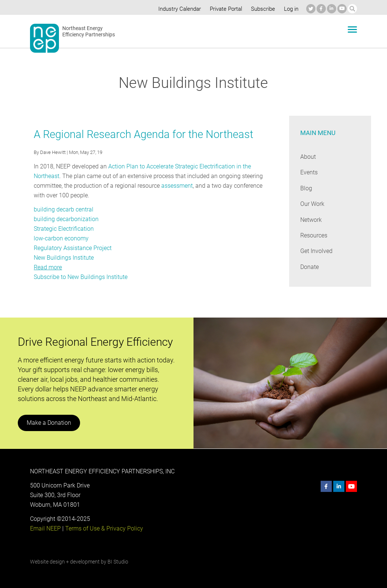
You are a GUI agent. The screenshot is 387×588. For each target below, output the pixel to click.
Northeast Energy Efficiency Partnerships (89, 32)
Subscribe (262, 9)
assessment (177, 186)
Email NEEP (45, 528)
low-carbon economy (61, 238)
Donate (310, 267)
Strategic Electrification (64, 229)
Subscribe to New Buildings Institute (80, 277)
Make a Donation (49, 423)
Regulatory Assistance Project (72, 248)
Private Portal (224, 9)
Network (311, 220)
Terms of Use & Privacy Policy (103, 528)
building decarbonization (65, 219)
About (308, 157)
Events (309, 172)
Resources (314, 235)
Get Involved (316, 251)
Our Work (312, 204)
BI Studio (118, 562)
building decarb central (63, 209)
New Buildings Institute (64, 258)
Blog (306, 188)
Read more (48, 267)
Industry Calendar (178, 9)
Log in (290, 9)
